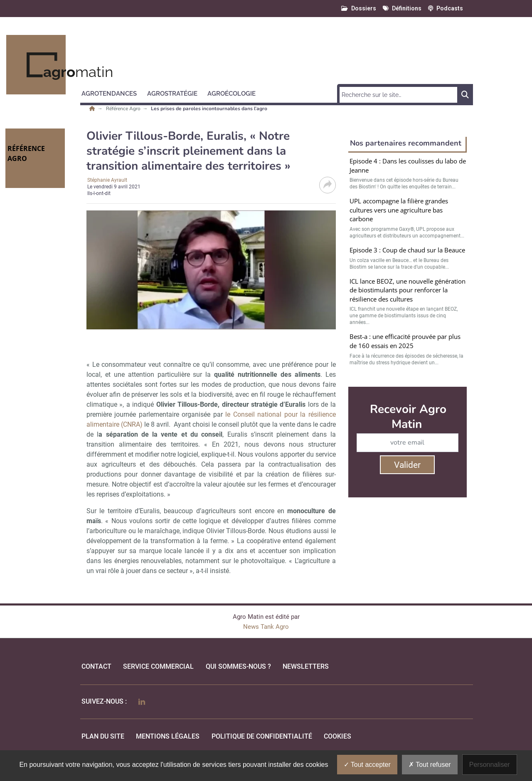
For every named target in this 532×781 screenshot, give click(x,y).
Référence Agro (124, 109)
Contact (96, 666)
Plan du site (103, 736)
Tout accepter (367, 765)
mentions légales (168, 736)
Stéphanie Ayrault (107, 180)
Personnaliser (490, 765)
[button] (113, 92)
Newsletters (306, 666)
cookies (337, 736)
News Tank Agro (266, 627)
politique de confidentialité (262, 736)
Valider (407, 465)
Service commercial (158, 666)
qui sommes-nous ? (238, 666)
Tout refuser (430, 765)
